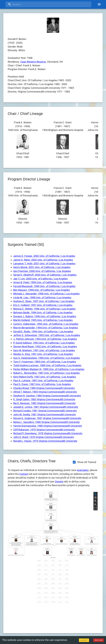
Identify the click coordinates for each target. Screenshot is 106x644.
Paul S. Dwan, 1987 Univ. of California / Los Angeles (42, 384)
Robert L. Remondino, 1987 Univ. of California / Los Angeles (46, 373)
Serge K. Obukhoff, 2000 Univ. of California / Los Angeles (45, 275)
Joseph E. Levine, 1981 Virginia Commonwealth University (46, 407)
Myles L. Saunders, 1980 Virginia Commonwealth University (47, 422)
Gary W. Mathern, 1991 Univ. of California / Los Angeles (44, 350)
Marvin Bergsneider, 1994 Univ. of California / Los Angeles (46, 328)
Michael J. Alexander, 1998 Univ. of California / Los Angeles (46, 294)
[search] (48, 4)
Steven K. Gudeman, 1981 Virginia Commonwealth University (47, 418)
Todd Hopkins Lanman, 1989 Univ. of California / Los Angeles (47, 365)
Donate (59, 482)
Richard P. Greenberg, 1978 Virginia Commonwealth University (48, 433)
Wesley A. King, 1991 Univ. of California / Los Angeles (43, 354)
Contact (24, 474)
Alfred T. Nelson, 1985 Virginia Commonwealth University (45, 392)
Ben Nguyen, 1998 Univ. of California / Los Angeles (42, 290)
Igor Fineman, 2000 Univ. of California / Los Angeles (42, 271)
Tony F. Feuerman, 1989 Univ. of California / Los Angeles (45, 362)
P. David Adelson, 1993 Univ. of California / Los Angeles (44, 343)
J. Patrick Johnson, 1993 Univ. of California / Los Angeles (45, 339)
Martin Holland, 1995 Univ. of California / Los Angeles (43, 320)
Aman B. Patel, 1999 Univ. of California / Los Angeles (43, 282)
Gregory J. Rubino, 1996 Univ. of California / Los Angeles (45, 316)
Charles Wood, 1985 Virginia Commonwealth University (44, 388)
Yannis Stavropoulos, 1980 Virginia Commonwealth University (48, 426)
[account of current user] (99, 4)
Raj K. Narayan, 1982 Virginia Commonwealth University (44, 403)
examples (82, 470)
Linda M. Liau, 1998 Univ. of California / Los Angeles (42, 298)
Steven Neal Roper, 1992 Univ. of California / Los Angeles (45, 346)
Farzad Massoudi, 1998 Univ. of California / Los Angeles (44, 286)
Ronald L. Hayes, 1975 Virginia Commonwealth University (45, 441)
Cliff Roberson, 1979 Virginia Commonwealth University (44, 430)
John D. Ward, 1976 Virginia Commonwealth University (44, 437)
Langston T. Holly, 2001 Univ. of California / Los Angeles (44, 264)
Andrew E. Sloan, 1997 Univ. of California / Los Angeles (44, 301)
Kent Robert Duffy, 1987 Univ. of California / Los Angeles (45, 377)
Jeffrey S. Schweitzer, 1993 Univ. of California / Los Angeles (47, 335)
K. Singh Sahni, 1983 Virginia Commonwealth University (44, 399)
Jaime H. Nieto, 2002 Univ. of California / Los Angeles (43, 260)
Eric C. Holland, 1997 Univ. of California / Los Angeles (43, 305)
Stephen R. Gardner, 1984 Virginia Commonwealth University (47, 396)
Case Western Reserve (33, 62)
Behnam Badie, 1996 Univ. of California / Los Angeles (43, 313)
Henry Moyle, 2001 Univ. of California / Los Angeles (42, 267)
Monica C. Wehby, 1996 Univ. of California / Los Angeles (44, 309)
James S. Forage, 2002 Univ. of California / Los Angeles (44, 256)
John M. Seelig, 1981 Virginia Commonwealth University (45, 414)
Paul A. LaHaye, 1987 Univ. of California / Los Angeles (43, 380)
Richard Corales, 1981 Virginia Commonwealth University (45, 411)
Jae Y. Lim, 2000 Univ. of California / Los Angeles (41, 279)
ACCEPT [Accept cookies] (84, 640)
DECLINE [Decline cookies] (99, 640)
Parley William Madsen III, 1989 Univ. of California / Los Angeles (49, 369)
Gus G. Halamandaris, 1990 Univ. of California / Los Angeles (47, 358)
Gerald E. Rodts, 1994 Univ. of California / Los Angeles (43, 331)
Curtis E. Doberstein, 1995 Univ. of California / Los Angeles (46, 324)
